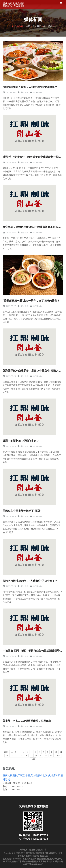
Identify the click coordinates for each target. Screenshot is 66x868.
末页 (33, 759)
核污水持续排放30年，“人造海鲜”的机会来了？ (30, 581)
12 (7, 756)
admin (39, 92)
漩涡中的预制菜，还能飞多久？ (21, 441)
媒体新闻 (37, 26)
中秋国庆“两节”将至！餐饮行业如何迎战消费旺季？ (32, 651)
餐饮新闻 (48, 26)
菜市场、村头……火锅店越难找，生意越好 (27, 721)
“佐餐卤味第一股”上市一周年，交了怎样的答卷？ (31, 301)
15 (21, 756)
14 (17, 756)
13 (12, 756)
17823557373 (16, 786)
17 (31, 756)
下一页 (58, 756)
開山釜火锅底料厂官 (38, 850)
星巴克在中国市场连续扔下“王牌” (22, 511)
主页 (28, 26)
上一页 (14, 752)
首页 (6, 752)
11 (61, 752)
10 (56, 752)
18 (36, 756)
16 (26, 756)
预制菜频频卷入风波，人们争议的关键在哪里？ (30, 87)
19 (41, 756)
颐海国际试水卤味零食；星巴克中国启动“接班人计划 (33, 371)
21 (51, 756)
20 (46, 756)
